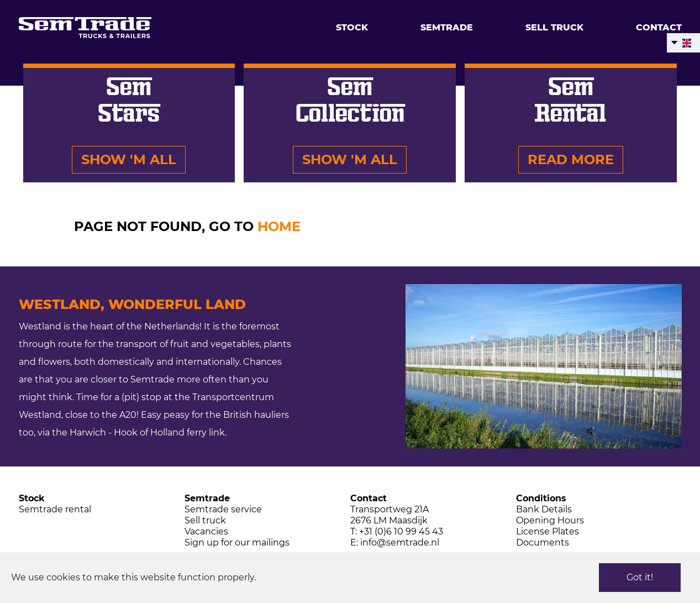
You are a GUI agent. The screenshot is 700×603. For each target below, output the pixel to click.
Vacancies (206, 531)
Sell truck (554, 27)
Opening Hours (550, 520)
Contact (659, 27)
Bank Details (544, 509)
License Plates (548, 531)
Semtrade (447, 27)
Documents (543, 542)
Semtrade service (223, 509)
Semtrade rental (55, 509)
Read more (571, 159)
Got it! (640, 577)
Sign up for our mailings (237, 542)
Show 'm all (129, 159)
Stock (352, 27)
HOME (279, 226)
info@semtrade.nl (400, 542)
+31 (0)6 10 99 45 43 (401, 531)
